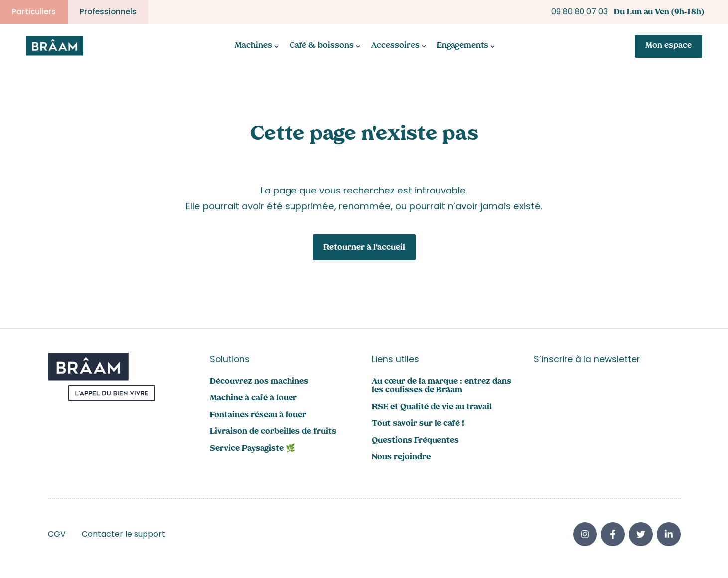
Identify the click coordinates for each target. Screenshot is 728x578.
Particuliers (34, 12)
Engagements (463, 46)
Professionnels (108, 12)
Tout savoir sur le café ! (418, 424)
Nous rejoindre (401, 458)
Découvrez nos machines (259, 382)
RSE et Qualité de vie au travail (432, 408)
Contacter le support (124, 534)
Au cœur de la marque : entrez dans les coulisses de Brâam (441, 386)
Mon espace (668, 46)
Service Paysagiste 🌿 (253, 449)
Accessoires (395, 46)
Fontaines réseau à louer (258, 416)
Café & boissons (322, 46)
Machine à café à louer (253, 399)
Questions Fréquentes (415, 441)
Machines (253, 46)
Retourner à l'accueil (364, 248)
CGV (57, 534)
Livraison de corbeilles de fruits (273, 432)
